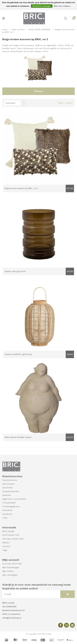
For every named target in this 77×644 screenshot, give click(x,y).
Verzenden (8, 488)
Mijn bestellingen (11, 567)
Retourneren (8, 484)
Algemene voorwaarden (14, 499)
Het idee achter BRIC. (13, 539)
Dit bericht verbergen (42, 6)
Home (5, 30)
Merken (6, 543)
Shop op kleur (18, 30)
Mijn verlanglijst (10, 575)
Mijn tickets (8, 571)
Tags (5, 550)
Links (5, 518)
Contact (6, 546)
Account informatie (12, 564)
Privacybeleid (9, 503)
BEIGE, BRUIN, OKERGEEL (40, 30)
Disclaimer (7, 510)
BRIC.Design (8, 531)
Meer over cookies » (62, 6)
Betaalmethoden (11, 491)
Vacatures (7, 514)
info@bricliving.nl (12, 618)
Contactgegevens (11, 506)
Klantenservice (10, 480)
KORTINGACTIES (11, 535)
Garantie (6, 495)
